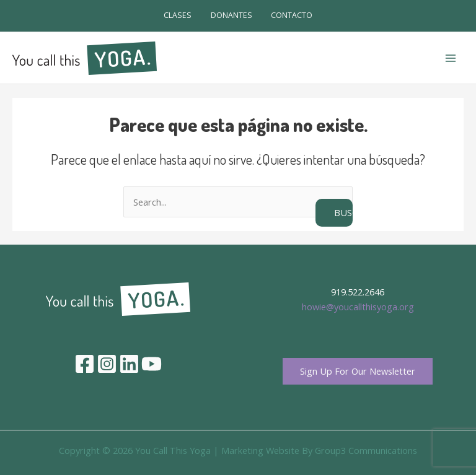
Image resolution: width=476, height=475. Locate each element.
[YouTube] (152, 364)
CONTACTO (292, 15)
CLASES (178, 15)
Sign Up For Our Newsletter (358, 371)
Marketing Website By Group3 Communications (319, 450)
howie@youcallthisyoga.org (358, 307)
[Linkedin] (129, 364)
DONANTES (231, 15)
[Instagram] (107, 364)
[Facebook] (85, 364)
